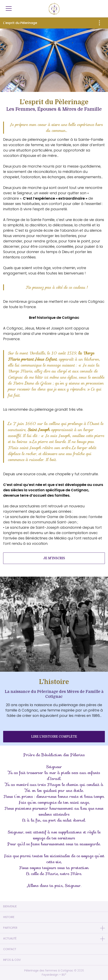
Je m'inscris (54, 558)
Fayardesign (50, 975)
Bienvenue (10, 906)
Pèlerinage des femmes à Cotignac (49, 970)
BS (64, 975)
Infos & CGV (12, 960)
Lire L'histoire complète (54, 737)
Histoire (9, 917)
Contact (10, 949)
